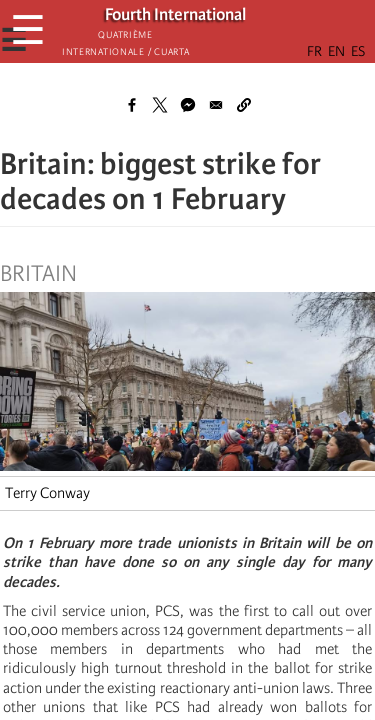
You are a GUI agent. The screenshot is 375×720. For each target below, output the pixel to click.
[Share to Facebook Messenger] (188, 105)
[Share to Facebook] (132, 105)
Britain (38, 274)
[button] (244, 105)
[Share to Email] (216, 105)
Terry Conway (47, 493)
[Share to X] (160, 105)
